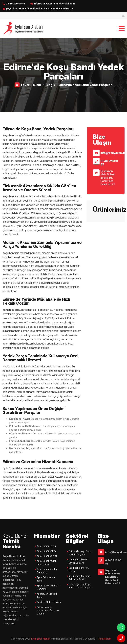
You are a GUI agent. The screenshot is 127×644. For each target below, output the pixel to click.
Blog (49, 85)
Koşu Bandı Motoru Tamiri (79, 569)
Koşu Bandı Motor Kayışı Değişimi (78, 561)
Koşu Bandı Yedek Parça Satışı (47, 562)
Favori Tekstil (31, 85)
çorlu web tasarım (107, 639)
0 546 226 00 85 (16, 4)
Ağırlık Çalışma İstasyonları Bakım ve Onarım (48, 610)
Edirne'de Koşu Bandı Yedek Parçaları (85, 85)
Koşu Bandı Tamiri (46, 546)
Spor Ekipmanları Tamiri (46, 579)
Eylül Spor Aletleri (41, 639)
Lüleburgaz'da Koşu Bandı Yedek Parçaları (80, 586)
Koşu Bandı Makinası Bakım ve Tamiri (79, 578)
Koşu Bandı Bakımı (46, 551)
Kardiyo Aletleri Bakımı (49, 602)
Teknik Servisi (16, 542)
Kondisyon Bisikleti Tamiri (47, 595)
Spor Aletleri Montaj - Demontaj (48, 587)
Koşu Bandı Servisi (47, 556)
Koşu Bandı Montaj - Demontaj (48, 571)
